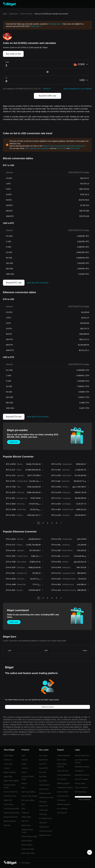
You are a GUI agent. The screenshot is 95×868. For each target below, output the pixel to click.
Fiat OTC (25, 821)
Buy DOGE (43, 768)
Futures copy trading (29, 796)
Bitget (5, 14)
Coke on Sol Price (26, 14)
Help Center (62, 760)
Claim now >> (36, 26)
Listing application (64, 775)
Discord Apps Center (29, 836)
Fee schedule (62, 809)
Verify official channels (62, 765)
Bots (23, 804)
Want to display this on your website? (78, 89)
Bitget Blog (8, 776)
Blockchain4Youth (11, 817)
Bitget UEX (8, 800)
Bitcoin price (44, 789)
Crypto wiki (43, 810)
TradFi (24, 764)
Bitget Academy (10, 772)
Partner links (9, 804)
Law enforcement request (81, 761)
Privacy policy (80, 783)
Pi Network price (46, 818)
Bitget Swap (26, 825)
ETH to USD (75, 148)
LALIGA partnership (11, 809)
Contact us (8, 760)
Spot (23, 756)
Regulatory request (82, 767)
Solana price (44, 827)
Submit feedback (63, 756)
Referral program (64, 804)
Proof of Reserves (11, 792)
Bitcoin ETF (44, 806)
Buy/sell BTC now (14, 283)
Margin (24, 783)
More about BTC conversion (38, 283)
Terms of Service (81, 788)
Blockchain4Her (10, 821)
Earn (23, 788)
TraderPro (25, 813)
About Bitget (8, 756)
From (7, 62)
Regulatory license (82, 775)
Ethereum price (45, 793)
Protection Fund (10, 796)
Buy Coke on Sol (13, 54)
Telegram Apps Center (27, 831)
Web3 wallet (26, 817)
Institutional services (65, 788)
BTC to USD (61, 148)
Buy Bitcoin (44, 760)
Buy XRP (43, 772)
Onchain (25, 768)
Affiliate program (63, 783)
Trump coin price (46, 831)
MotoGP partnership (11, 813)
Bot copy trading (28, 800)
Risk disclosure (81, 792)
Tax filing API (62, 813)
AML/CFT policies (82, 779)
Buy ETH (43, 764)
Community (8, 764)
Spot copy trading (28, 792)
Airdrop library (27, 841)
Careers (7, 768)
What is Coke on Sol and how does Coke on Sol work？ (64, 146)
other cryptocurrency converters (37, 148)
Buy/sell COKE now (47, 96)
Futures (24, 760)
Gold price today (28, 849)
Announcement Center (10, 786)
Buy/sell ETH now (14, 417)
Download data (63, 796)
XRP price (43, 814)
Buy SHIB (43, 781)
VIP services (62, 779)
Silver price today (28, 853)
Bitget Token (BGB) (11, 781)
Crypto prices (14, 14)
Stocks (24, 772)
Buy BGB (43, 776)
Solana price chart (46, 797)
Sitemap (7, 825)
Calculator (43, 802)
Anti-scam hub (63, 771)
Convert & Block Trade (28, 778)
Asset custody (62, 792)
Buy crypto (43, 756)
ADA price (43, 823)
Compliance (79, 771)
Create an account (47, 707)
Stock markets (27, 845)
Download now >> (56, 24)
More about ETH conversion (38, 417)
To (6, 78)
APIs (23, 809)
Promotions (61, 800)
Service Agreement (82, 756)
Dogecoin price (45, 835)
